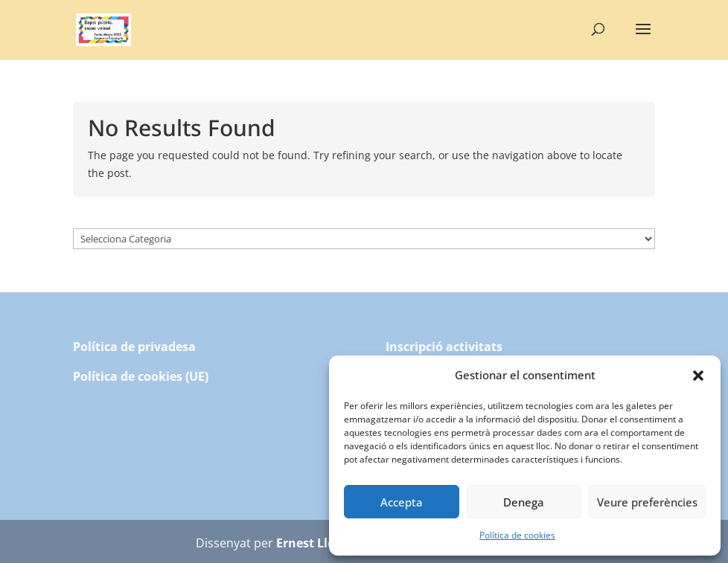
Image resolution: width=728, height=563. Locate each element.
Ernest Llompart (324, 543)
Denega (524, 502)
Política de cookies (517, 535)
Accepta (402, 502)
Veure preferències (647, 502)
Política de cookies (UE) (141, 376)
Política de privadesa (134, 347)
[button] (698, 376)
